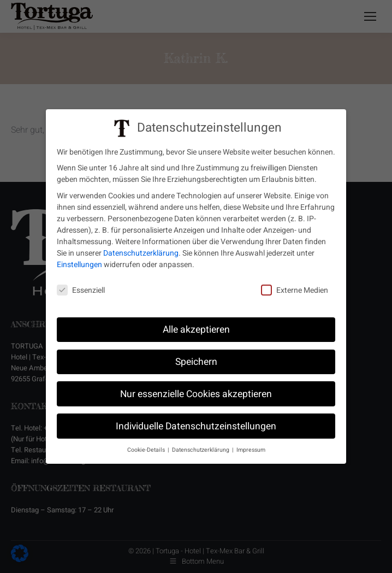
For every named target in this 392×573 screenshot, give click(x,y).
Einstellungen (79, 263)
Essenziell (81, 289)
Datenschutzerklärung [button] (201, 449)
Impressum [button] (251, 449)
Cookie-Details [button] (147, 449)
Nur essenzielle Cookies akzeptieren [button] (196, 392)
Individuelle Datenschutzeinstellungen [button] (196, 425)
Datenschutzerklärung (141, 252)
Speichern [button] (196, 360)
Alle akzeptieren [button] (196, 328)
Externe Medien (295, 289)
